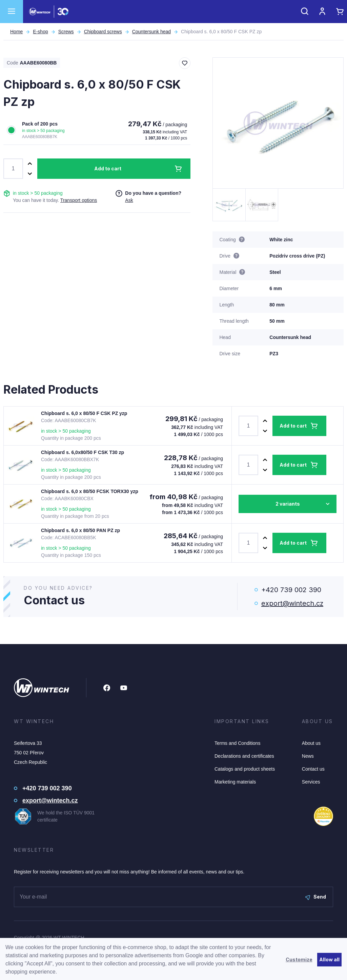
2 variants (288, 504)
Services (311, 782)
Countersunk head (151, 32)
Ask (129, 200)
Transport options (79, 200)
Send (316, 897)
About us (311, 743)
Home (16, 32)
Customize (299, 959)
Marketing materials (235, 782)
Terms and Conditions (237, 743)
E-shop (40, 32)
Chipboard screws (103, 32)
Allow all (329, 959)
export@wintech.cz (292, 603)
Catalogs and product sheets (245, 769)
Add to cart (108, 168)
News (308, 756)
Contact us (313, 769)
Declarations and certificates (244, 756)
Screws (66, 32)
